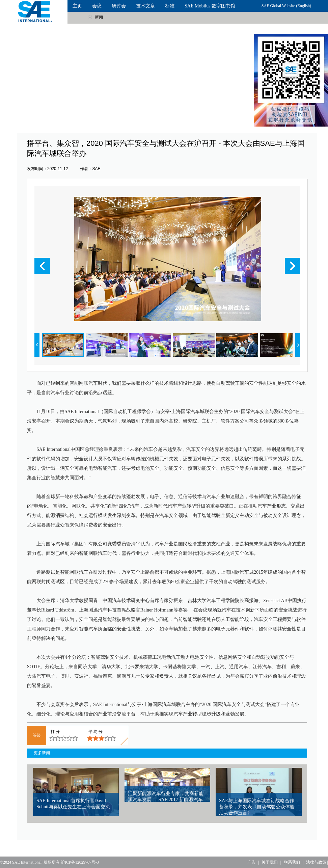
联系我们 (292, 862)
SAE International (27, 862)
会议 (97, 6)
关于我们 (270, 862)
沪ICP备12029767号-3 (80, 862)
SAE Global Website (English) (286, 6)
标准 (170, 6)
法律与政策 (316, 862)
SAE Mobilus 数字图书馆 (210, 6)
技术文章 (145, 6)
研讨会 (119, 6)
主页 (77, 6)
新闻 (99, 17)
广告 (251, 862)
